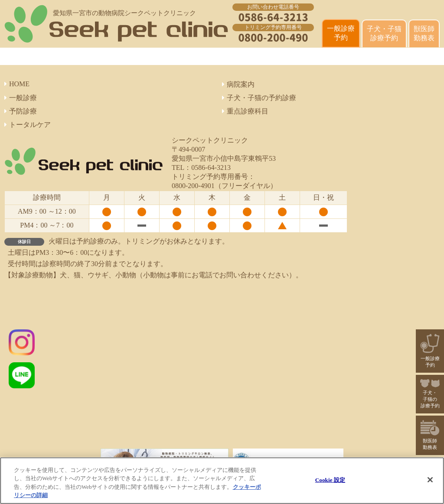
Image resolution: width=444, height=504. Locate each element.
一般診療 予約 (341, 33)
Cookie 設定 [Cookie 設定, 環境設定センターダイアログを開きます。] (330, 480)
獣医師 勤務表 (424, 33)
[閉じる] (430, 480)
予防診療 (21, 111)
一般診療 (21, 98)
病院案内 (238, 84)
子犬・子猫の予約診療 (259, 98)
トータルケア (28, 125)
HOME (17, 84)
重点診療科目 (245, 111)
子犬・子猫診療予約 (384, 33)
